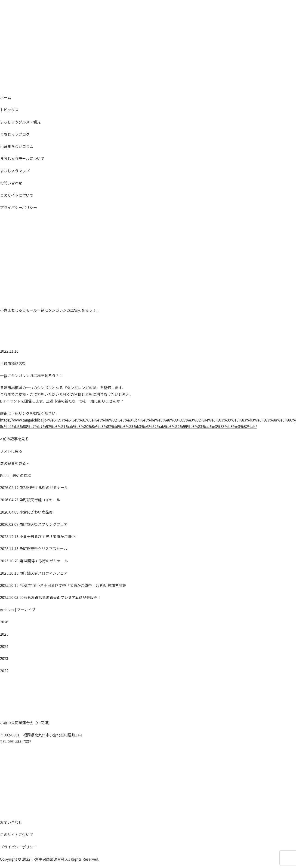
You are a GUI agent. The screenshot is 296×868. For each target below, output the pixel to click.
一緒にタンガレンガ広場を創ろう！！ (31, 376)
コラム (17, 146)
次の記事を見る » (14, 463)
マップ (15, 171)
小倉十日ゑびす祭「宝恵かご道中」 (39, 536)
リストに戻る (11, 451)
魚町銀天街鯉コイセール (30, 500)
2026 (4, 622)
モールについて (22, 158)
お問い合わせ (11, 183)
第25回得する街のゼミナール (34, 487)
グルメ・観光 (20, 122)
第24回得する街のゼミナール (34, 561)
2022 (4, 671)
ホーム (6, 97)
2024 (4, 646)
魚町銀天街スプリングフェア (34, 524)
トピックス (9, 110)
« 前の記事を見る (14, 439)
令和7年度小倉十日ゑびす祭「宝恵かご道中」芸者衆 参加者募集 (63, 585)
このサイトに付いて (17, 195)
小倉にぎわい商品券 (26, 512)
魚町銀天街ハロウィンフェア (34, 573)
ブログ (15, 134)
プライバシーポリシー (18, 207)
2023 (4, 658)
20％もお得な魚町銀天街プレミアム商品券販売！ (51, 597)
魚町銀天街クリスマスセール (34, 548)
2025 (4, 634)
